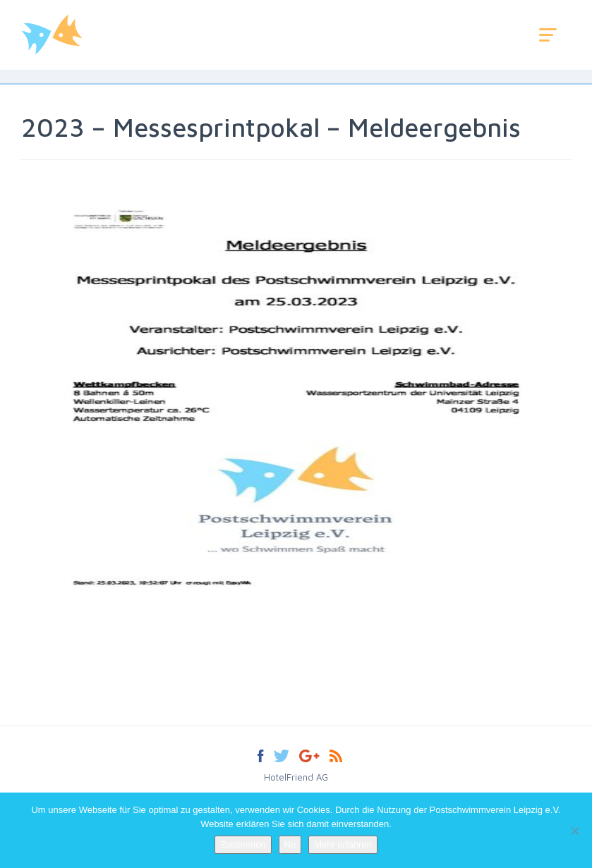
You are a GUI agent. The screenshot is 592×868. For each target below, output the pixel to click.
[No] (574, 831)
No (290, 844)
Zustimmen (243, 844)
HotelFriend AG (296, 777)
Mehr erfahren (343, 844)
